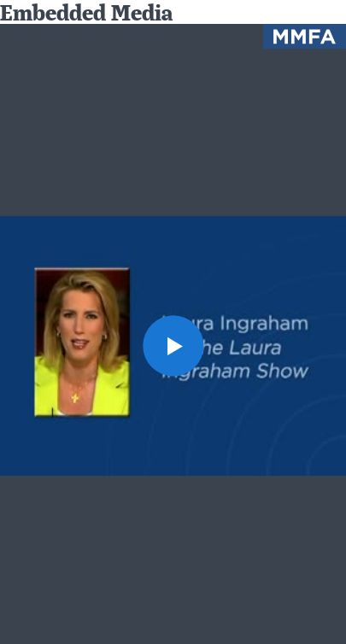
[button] (173, 345)
